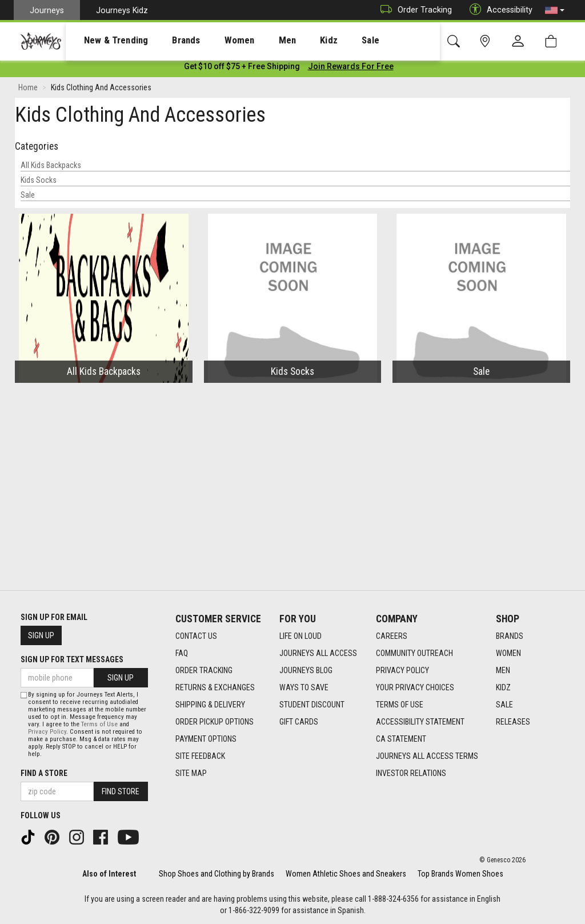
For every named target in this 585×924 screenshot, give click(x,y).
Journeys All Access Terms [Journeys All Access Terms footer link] (427, 756)
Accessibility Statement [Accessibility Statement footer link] (420, 722)
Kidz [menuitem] (294, 41)
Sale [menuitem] (330, 41)
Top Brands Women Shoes (460, 874)
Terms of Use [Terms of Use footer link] (400, 705)
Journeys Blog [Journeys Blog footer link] (306, 670)
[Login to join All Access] (242, 69)
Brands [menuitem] (168, 41)
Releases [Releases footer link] (513, 722)
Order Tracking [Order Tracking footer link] (204, 670)
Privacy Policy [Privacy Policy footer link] (402, 670)
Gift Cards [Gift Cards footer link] (299, 722)
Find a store (44, 773)
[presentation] (106, 40)
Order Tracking (413, 10)
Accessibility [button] (498, 10)
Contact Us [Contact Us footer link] (196, 636)
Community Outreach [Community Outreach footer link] (414, 653)
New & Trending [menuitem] (105, 41)
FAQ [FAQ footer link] (182, 653)
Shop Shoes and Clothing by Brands (217, 874)
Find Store (121, 791)
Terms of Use (99, 724)
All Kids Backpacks (51, 167)
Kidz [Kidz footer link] (503, 687)
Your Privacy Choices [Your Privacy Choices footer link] (415, 687)
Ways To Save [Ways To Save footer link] (304, 687)
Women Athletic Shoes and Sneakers (346, 874)
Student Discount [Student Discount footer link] (312, 705)
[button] (555, 10)
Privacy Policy (47, 732)
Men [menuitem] (257, 41)
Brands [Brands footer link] (510, 636)
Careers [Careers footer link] (392, 636)
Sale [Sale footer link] (504, 705)
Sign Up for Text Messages (72, 659)
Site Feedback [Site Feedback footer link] (200, 756)
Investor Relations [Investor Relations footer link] (411, 773)
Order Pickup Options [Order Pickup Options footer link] (215, 722)
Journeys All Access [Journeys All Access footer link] (318, 653)
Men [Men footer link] (503, 670)
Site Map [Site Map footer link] (191, 773)
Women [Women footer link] (508, 653)
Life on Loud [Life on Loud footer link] (300, 636)
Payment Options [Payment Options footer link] (206, 739)
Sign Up (41, 635)
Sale (28, 197)
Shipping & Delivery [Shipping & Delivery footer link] (210, 705)
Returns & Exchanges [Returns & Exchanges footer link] (215, 687)
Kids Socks (39, 182)
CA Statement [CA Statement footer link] (401, 739)
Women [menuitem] (215, 41)
